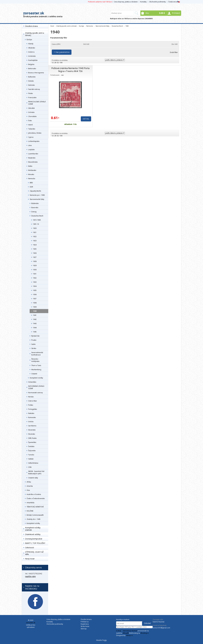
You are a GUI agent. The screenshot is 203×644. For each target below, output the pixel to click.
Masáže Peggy (102, 640)
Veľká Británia (33, 463)
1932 (35, 278)
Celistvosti (30, 548)
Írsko (30, 121)
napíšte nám (30, 576)
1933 (35, 282)
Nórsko (31, 397)
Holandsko (32, 382)
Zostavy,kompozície (34, 539)
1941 (35, 315)
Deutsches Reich (37, 216)
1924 (35, 245)
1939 (35, 307)
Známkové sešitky (33, 534)
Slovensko (32, 430)
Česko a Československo (36, 498)
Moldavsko (32, 170)
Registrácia (85, 624)
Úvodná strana (31, 26)
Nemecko (32, 179)
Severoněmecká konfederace (37, 354)
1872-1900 (37, 220)
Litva (30, 145)
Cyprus (31, 137)
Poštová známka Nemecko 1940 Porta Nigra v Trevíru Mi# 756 (70, 70)
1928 (35, 261)
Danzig (34, 212)
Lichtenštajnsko (34, 141)
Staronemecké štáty (37, 199)
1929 (35, 266)
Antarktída (30, 503)
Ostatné (34, 374)
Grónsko (31, 112)
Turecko (31, 455)
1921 (35, 232)
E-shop (119, 631)
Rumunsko (32, 417)
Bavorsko (35, 208)
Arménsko (32, 56)
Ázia (28, 490)
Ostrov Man (32, 401)
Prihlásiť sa (85, 622)
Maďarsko (32, 158)
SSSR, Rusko (32, 438)
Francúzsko (32, 98)
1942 (35, 319)
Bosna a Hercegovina (36, 73)
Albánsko (32, 48)
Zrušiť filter (174, 52)
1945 (35, 332)
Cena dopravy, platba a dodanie (126, 2)
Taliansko (32, 129)
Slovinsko (32, 434)
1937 (35, 299)
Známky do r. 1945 (34, 519)
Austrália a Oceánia (34, 494)
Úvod (52, 26)
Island (30, 125)
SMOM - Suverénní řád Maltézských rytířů (36, 472)
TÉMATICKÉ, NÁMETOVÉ (35, 507)
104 (61, 63)
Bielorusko (32, 69)
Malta (30, 166)
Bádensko (35, 203)
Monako (31, 174)
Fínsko (31, 93)
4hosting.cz (144, 633)
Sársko (34, 348)
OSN (30, 467)
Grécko (31, 422)
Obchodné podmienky (157, 2)
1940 (35, 311)
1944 (35, 328)
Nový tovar (30, 559)
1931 (35, 274)
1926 (35, 253)
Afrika (29, 482)
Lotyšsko (31, 150)
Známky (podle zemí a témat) (35, 34)
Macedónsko (33, 162)
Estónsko (32, 85)
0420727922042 (159, 622)
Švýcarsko (32, 451)
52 (58, 63)
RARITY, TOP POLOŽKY (35, 543)
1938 (35, 303)
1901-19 (36, 224)
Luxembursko (33, 154)
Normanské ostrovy (35, 393)
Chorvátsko (32, 116)
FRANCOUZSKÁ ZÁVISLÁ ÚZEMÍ (37, 103)
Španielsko (32, 442)
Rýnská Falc (35, 336)
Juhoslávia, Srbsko (35, 133)
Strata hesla (85, 626)
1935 (35, 290)
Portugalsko (33, 409)
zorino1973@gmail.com (161, 628)
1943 (35, 323)
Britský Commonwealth (35, 515)
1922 (35, 237)
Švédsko (31, 446)
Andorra (31, 52)
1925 (35, 249)
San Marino (32, 426)
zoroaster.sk (34, 13)
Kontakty (143, 2)
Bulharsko (32, 77)
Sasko (33, 344)
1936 (35, 294)
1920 (35, 228)
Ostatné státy (33, 478)
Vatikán (31, 459)
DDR (31, 187)
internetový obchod (130, 631)
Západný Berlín (35, 191)
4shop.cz (129, 635)
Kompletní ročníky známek (33, 529)
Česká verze (174, 2)
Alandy (31, 44)
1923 (35, 241)
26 (55, 63)
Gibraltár (32, 108)
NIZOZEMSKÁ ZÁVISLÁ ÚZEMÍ (36, 387)
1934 (35, 286)
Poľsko (31, 405)
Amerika (30, 486)
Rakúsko (31, 413)
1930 (35, 270)
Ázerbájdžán (33, 60)
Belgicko (31, 64)
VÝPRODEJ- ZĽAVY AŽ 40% (34, 553)
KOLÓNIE (30, 511)
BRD (31, 183)
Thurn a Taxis (36, 365)
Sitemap (84, 629)
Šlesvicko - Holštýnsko (35, 360)
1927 (35, 257)
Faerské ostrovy (34, 89)
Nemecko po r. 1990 (37, 195)
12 (53, 63)
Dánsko (31, 81)
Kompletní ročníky (36, 378)
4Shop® (126, 633)
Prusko (34, 340)
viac (63, 75)
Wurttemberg (36, 370)
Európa (29, 40)
